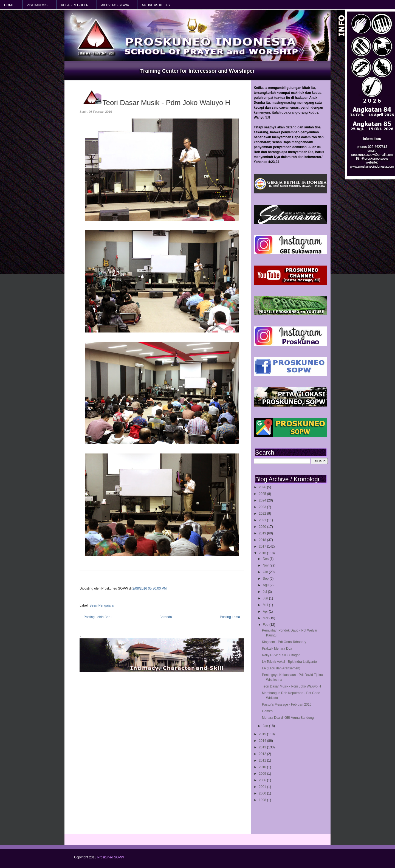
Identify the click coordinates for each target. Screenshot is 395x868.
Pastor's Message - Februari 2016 (287, 704)
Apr (266, 611)
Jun (266, 598)
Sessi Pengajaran (102, 605)
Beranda (166, 617)
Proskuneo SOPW (111, 857)
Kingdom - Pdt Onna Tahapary (284, 642)
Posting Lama (230, 617)
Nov (266, 565)
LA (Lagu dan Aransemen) (281, 668)
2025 (263, 494)
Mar (266, 618)
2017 (263, 546)
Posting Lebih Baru (98, 617)
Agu (266, 585)
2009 (263, 774)
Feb (266, 625)
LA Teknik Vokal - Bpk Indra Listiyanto (289, 662)
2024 (263, 500)
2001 (263, 787)
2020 (263, 527)
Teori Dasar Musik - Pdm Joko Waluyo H (291, 686)
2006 (263, 780)
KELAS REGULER (75, 5)
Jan (266, 726)
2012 (263, 754)
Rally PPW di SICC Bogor (281, 655)
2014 (263, 741)
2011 (263, 760)
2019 (263, 533)
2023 (263, 507)
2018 (263, 540)
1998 (263, 800)
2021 (263, 520)
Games (267, 711)
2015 (263, 734)
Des (266, 559)
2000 (263, 793)
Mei (266, 605)
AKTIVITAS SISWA (115, 5)
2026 (263, 487)
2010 (263, 767)
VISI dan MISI (37, 5)
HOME (9, 5)
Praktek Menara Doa (277, 649)
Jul (265, 592)
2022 (263, 514)
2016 (263, 553)
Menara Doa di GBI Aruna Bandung (288, 718)
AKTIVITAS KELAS (156, 5)
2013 (263, 747)
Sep (266, 579)
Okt (266, 572)
